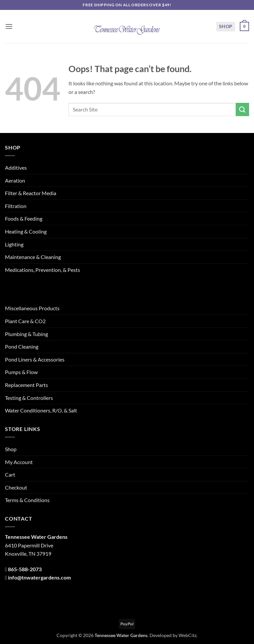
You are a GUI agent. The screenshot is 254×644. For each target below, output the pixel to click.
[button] (9, 26)
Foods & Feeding (24, 218)
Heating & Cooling (26, 231)
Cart (10, 474)
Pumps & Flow (21, 372)
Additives (16, 168)
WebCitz (188, 635)
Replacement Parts (26, 385)
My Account (19, 462)
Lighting (14, 244)
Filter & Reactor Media (31, 193)
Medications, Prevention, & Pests (42, 270)
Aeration (15, 180)
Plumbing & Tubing (26, 334)
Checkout (16, 487)
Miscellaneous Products (32, 308)
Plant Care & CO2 (25, 321)
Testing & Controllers (29, 398)
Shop (226, 26)
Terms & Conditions (27, 500)
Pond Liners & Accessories (35, 359)
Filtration (16, 206)
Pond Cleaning (22, 346)
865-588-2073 (25, 569)
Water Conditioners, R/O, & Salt (41, 410)
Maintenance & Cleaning (33, 257)
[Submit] (242, 109)
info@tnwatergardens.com (39, 577)
